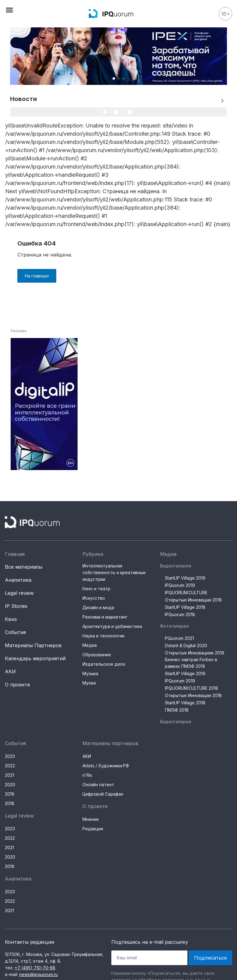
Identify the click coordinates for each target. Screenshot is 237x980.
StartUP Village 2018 (185, 607)
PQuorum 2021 (179, 638)
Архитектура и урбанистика (112, 626)
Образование (97, 655)
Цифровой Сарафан (103, 794)
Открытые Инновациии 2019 (195, 653)
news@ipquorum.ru (38, 974)
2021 (9, 775)
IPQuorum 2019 (180, 585)
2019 (10, 794)
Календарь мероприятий (35, 658)
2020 (10, 785)
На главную (37, 276)
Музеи (89, 683)
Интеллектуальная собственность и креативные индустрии (114, 572)
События (15, 632)
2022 (10, 766)
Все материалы (24, 567)
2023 (10, 756)
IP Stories (16, 606)
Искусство (94, 598)
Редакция (93, 829)
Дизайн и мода (98, 607)
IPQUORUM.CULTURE (186, 593)
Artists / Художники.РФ (106, 766)
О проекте (17, 685)
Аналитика (18, 580)
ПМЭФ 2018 (177, 710)
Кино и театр (96, 589)
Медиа (90, 645)
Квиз (11, 619)
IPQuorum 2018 (180, 614)
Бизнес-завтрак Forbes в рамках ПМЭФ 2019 (191, 663)
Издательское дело (104, 664)
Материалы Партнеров (33, 645)
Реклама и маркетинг (105, 617)
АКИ (10, 671)
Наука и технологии (103, 636)
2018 (10, 803)
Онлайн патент (98, 785)
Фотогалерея (174, 626)
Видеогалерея (176, 566)
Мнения (91, 819)
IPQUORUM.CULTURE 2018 (192, 688)
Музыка (90, 673)
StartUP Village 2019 (185, 578)
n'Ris (87, 775)
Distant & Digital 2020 (186, 645)
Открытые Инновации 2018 (193, 600)
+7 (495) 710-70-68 (35, 968)
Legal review (19, 593)
